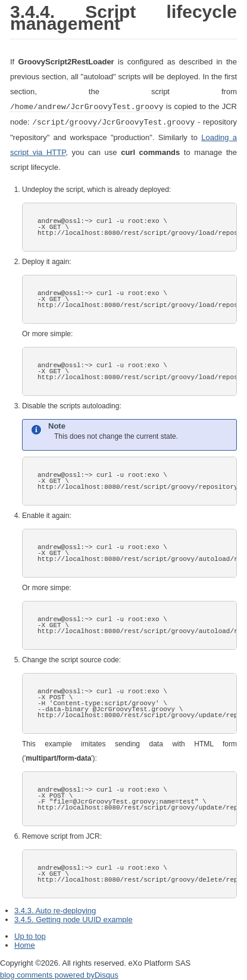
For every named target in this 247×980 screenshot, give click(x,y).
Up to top (30, 935)
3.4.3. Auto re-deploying (55, 909)
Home (25, 944)
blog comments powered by (59, 974)
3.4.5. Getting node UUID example (74, 918)
